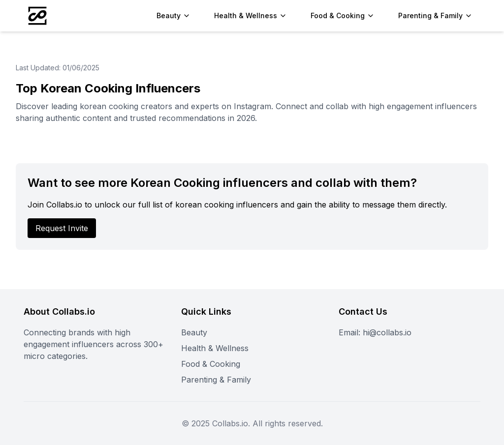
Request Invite (62, 228)
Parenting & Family (216, 380)
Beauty (194, 332)
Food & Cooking (211, 364)
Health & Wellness (215, 348)
